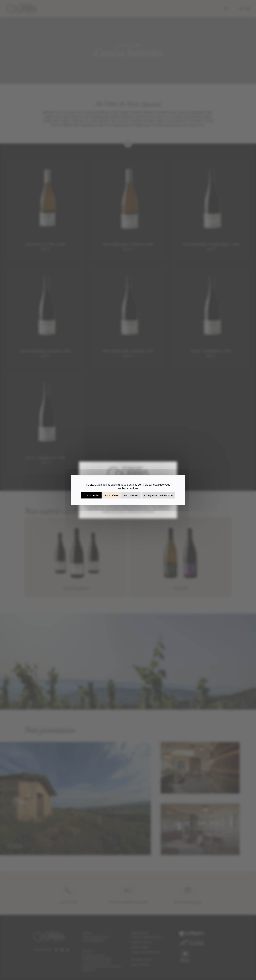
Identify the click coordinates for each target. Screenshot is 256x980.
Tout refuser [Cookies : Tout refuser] (111, 495)
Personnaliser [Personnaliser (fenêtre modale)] (131, 495)
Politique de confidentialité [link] (158, 495)
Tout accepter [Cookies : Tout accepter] (91, 495)
